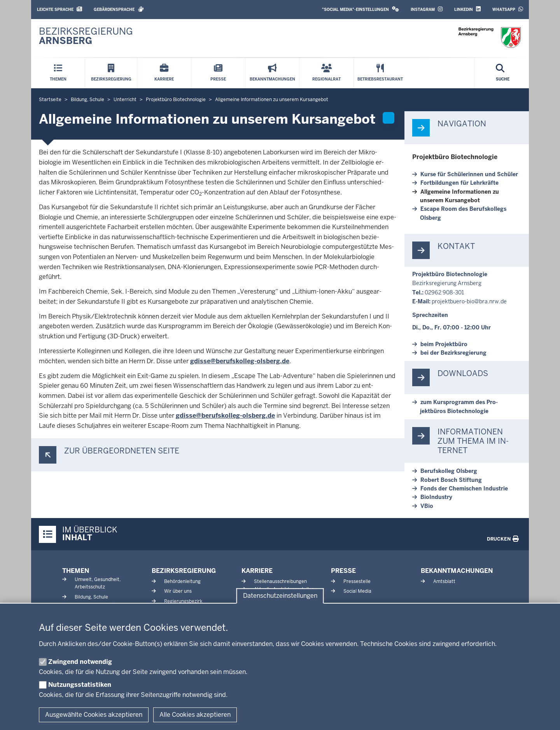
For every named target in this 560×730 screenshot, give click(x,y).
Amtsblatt (444, 581)
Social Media (357, 591)
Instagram (427, 9)
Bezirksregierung (184, 571)
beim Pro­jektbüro (444, 344)
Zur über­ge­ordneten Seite (122, 451)
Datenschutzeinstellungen (280, 596)
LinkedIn (467, 9)
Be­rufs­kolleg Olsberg (449, 471)
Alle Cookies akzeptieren (195, 715)
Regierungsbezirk (183, 601)
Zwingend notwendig (80, 662)
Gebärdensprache (119, 9)
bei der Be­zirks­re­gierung (453, 353)
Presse (343, 571)
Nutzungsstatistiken (80, 685)
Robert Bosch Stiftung (451, 480)
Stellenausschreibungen (280, 581)
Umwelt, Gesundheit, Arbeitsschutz (98, 583)
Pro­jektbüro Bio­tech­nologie (455, 157)
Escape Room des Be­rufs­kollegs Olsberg (463, 213)
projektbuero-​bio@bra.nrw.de (469, 301)
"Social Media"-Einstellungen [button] (360, 9)
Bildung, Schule (91, 597)
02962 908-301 (444, 292)
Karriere (257, 571)
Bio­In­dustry (436, 497)
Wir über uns (178, 591)
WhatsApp (508, 9)
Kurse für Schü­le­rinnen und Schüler (469, 174)
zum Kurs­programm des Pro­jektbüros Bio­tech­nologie (459, 406)
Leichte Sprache (59, 9)
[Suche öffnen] (503, 73)
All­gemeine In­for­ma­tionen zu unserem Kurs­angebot (459, 196)
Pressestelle (357, 581)
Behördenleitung (182, 581)
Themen (76, 571)
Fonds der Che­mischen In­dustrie (464, 488)
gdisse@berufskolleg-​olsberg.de (240, 361)
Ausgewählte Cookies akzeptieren (94, 715)
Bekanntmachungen (457, 571)
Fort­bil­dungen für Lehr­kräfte (459, 183)
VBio (427, 506)
